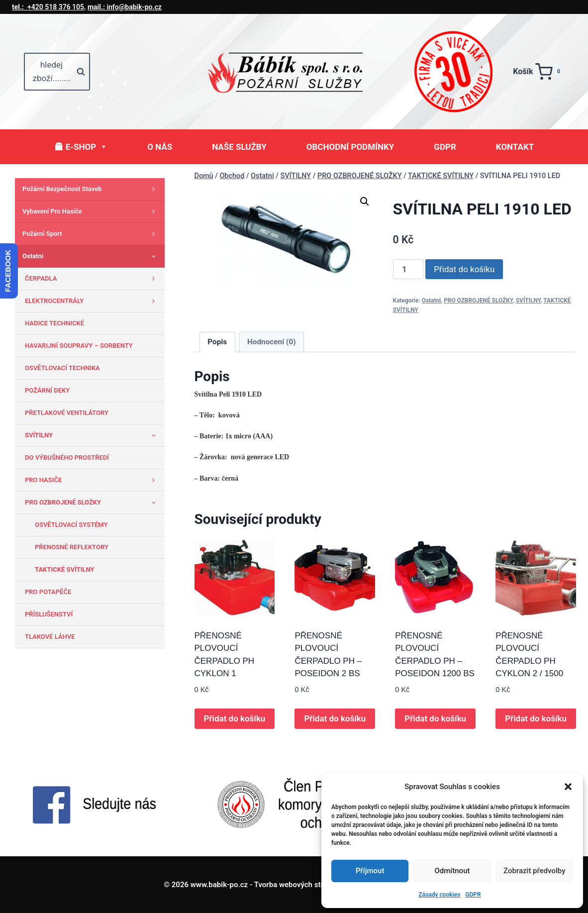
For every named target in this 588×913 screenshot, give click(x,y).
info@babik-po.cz (125, 7)
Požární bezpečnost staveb (91, 189)
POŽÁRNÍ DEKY (47, 390)
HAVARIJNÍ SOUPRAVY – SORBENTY (79, 346)
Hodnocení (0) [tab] (272, 342)
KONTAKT (515, 147)
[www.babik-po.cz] (294, 72)
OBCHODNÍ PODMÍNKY (350, 147)
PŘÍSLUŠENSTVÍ (49, 614)
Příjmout (370, 871)
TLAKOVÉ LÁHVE (50, 637)
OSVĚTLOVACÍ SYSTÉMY (71, 525)
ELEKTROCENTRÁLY (92, 301)
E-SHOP (87, 147)
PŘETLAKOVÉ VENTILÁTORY (67, 413)
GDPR (473, 895)
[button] (568, 787)
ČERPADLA (92, 279)
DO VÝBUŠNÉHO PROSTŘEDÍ (67, 457)
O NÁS (160, 147)
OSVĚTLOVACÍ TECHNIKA (62, 368)
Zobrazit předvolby (535, 871)
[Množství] (408, 269)
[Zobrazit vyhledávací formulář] (57, 71)
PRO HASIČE (92, 480)
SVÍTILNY (528, 301)
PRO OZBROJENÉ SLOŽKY (478, 301)
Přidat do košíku (464, 269)
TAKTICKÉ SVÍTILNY (65, 569)
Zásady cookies (439, 895)
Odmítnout (452, 871)
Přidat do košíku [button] (235, 718)
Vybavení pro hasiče (91, 211)
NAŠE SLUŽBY (239, 147)
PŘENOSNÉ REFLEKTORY (72, 547)
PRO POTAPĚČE (48, 592)
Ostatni (432, 301)
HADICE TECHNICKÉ (54, 323)
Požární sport (91, 234)
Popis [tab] (217, 342)
